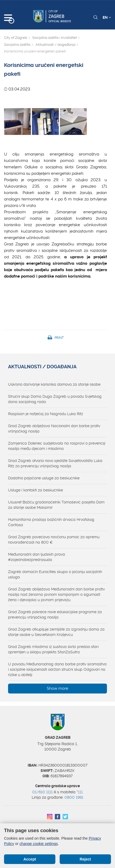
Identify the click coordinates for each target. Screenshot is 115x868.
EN (107, 17)
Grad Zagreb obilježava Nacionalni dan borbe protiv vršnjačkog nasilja (54, 429)
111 (80, 792)
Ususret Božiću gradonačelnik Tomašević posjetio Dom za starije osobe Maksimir (56, 505)
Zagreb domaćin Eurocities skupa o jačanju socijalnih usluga (55, 574)
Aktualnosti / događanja (55, 45)
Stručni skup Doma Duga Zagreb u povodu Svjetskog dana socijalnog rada (55, 399)
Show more (57, 688)
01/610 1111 (42, 792)
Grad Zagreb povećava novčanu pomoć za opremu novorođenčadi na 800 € (54, 540)
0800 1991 (74, 797)
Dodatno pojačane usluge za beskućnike (44, 478)
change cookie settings (39, 844)
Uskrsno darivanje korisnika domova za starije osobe (54, 384)
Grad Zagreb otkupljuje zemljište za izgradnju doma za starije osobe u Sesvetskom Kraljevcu (56, 632)
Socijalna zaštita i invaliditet (55, 38)
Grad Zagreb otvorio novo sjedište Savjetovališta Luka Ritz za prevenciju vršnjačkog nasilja (55, 463)
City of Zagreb (16, 38)
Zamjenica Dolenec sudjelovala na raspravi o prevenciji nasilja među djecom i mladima (57, 446)
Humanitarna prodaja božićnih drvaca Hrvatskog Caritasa (51, 522)
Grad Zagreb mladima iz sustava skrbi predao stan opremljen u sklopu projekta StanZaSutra (53, 649)
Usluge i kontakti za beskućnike (35, 490)
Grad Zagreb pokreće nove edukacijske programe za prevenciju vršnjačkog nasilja (55, 615)
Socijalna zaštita (17, 45)
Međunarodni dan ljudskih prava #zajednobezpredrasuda (37, 557)
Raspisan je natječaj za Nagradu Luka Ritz (46, 414)
